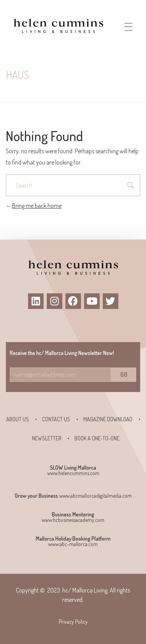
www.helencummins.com (73, 473)
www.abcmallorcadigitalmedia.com (95, 496)
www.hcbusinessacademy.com (73, 520)
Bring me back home (34, 206)
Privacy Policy (73, 622)
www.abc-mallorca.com (73, 544)
